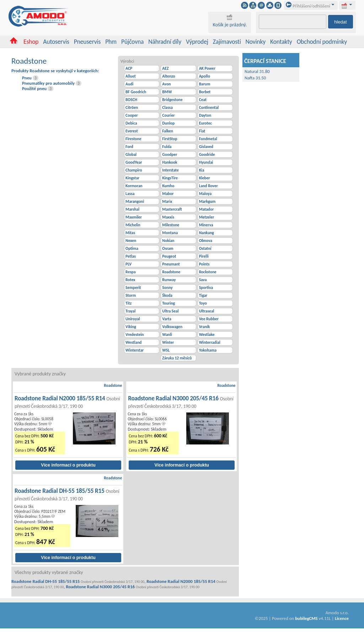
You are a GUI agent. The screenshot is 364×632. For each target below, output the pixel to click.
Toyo (203, 303)
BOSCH (131, 100)
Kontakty (281, 42)
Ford (129, 147)
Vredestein (135, 335)
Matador (207, 209)
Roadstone (171, 272)
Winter (168, 342)
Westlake (207, 335)
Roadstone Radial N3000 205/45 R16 (181, 402)
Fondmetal (208, 139)
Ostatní (205, 248)
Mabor (168, 194)
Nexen (131, 241)
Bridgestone (172, 100)
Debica (131, 123)
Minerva (206, 225)
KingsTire (170, 178)
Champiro (134, 170)
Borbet (205, 92)
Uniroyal (133, 319)
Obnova (206, 241)
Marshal (132, 209)
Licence (342, 618)
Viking (131, 327)
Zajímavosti (227, 42)
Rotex (130, 280)
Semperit (133, 288)
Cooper (132, 115)
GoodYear (134, 162)
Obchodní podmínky (322, 42)
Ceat (203, 100)
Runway (169, 280)
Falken (168, 131)
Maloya (205, 194)
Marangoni (135, 201)
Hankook (170, 162)
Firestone (133, 139)
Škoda (167, 295)
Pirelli (204, 256)
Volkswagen (172, 327)
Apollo (205, 76)
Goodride (207, 154)
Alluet (131, 76)
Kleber (205, 178)
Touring (168, 303)
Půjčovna (132, 42)
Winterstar (135, 350)
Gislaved (206, 147)
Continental (209, 107)
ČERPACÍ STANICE (265, 61)
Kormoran (134, 186)
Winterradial (210, 342)
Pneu (27, 78)
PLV (129, 264)
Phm (111, 42)
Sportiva (206, 288)
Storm (131, 295)
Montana (170, 233)
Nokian (168, 241)
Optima (132, 248)
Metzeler (207, 217)
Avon (166, 84)
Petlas (131, 256)
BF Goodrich (136, 92)
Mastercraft (172, 209)
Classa (167, 107)
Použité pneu (34, 88)
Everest (132, 131)
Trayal (130, 311)
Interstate (170, 170)
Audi (129, 84)
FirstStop (170, 139)
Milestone (171, 225)
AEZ (165, 68)
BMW (167, 92)
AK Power (207, 68)
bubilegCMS (306, 618)
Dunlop (168, 123)
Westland (133, 342)
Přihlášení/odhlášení (308, 6)
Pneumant (171, 264)
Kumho (168, 186)
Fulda (167, 147)
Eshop (31, 42)
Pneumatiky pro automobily (48, 83)
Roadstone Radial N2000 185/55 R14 (67, 402)
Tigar (203, 295)
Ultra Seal (170, 311)
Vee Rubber (209, 319)
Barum (205, 84)
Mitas (130, 233)
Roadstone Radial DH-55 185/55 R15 (67, 494)
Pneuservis (87, 42)
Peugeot (169, 256)
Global (131, 154)
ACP (129, 68)
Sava (203, 280)
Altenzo (168, 76)
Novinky (256, 42)
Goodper (170, 154)
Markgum (207, 201)
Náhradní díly (165, 42)
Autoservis (56, 42)
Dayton (205, 115)
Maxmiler (134, 217)
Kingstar (132, 178)
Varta (167, 319)
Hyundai (206, 162)
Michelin (133, 225)
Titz (129, 303)
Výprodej (197, 42)
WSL (166, 350)
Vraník (205, 327)
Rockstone (208, 272)
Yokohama (208, 350)
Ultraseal (207, 311)
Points (204, 264)
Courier (168, 115)
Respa (131, 272)
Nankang (207, 233)
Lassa (130, 194)
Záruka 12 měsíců (177, 358)
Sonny (167, 288)
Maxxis (168, 217)
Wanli (167, 335)
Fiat (202, 131)
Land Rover (208, 186)
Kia (202, 170)
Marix (167, 201)
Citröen (132, 107)
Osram (168, 248)
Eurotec (205, 123)
